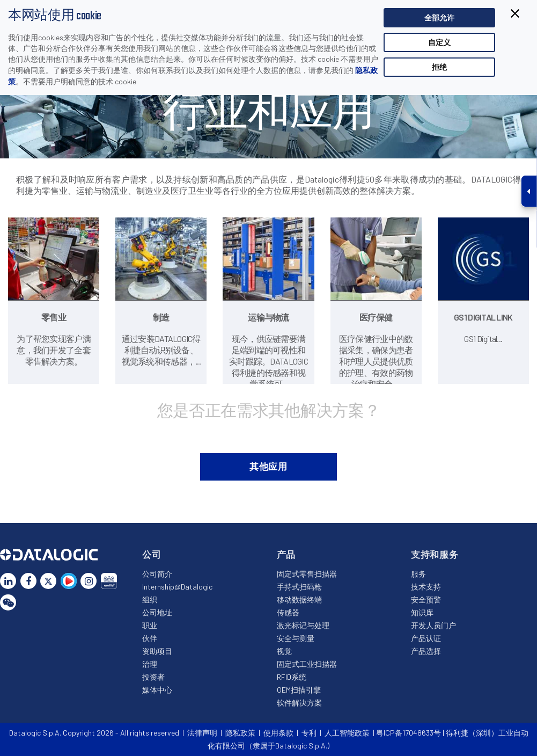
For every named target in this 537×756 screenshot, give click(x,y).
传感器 (288, 612)
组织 (150, 599)
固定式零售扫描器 (307, 574)
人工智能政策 (347, 733)
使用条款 (278, 733)
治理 (150, 664)
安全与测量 (296, 638)
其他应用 (268, 466)
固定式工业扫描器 (307, 664)
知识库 (422, 612)
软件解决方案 (299, 703)
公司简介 (157, 574)
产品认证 (426, 638)
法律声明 (202, 733)
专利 (309, 733)
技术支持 (426, 587)
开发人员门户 (433, 625)
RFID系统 (292, 677)
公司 (152, 554)
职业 (150, 625)
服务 (418, 574)
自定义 (439, 42)
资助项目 (157, 651)
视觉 (284, 651)
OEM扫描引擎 (299, 690)
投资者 (153, 677)
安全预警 (426, 599)
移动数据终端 (299, 599)
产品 (286, 554)
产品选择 (426, 651)
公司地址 (157, 612)
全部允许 (439, 17)
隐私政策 (240, 733)
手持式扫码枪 (299, 587)
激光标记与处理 (303, 625)
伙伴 (150, 638)
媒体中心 (157, 690)
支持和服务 (435, 554)
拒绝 (439, 67)
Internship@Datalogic (177, 587)
